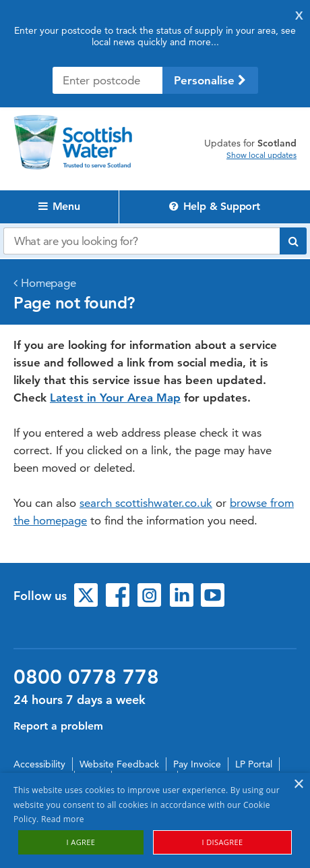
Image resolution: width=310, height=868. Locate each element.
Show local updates (261, 155)
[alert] (155, 820)
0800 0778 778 (86, 677)
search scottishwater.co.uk (146, 503)
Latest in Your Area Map (115, 398)
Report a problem (58, 726)
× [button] (298, 785)
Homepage (49, 283)
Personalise (210, 80)
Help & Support (215, 206)
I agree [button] (81, 842)
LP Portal (254, 764)
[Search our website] (142, 241)
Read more (63, 819)
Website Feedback (119, 764)
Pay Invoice (197, 764)
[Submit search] (293, 241)
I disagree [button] (222, 842)
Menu (59, 206)
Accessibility (39, 764)
